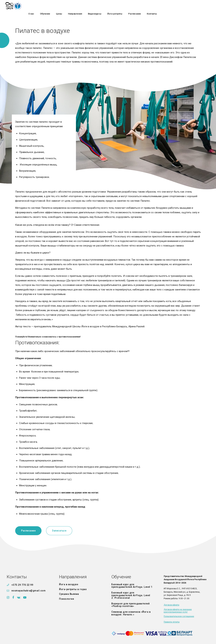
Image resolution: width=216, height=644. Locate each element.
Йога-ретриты (167, 6)
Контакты (204, 6)
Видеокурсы (147, 6)
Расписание (187, 6)
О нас (84, 6)
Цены (111, 6)
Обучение (97, 6)
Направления (127, 6)
